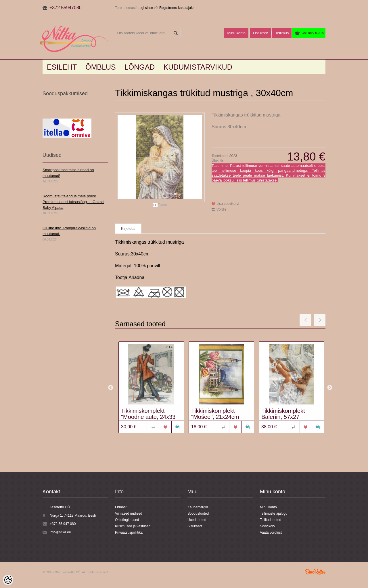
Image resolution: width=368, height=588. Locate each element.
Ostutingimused (127, 520)
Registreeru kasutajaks (177, 8)
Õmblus (101, 67)
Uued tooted (197, 520)
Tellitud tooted (271, 520)
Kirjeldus (128, 229)
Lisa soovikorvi (228, 204)
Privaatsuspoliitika (129, 532)
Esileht (62, 67)
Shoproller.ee (315, 572)
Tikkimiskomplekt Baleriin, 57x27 (283, 414)
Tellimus (282, 33)
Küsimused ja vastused (133, 526)
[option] (150, 388)
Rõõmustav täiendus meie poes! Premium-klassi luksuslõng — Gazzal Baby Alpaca (73, 202)
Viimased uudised (129, 513)
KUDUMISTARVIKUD (198, 67)
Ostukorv (313, 33)
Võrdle (222, 209)
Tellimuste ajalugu (274, 513)
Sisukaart (195, 526)
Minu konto (236, 33)
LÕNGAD (140, 67)
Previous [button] (111, 388)
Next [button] (330, 388)
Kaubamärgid (198, 507)
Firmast (121, 507)
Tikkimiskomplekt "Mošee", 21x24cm (215, 414)
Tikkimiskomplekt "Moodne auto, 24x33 (148, 414)
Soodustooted (198, 513)
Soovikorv (268, 526)
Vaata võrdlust (271, 532)
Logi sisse (145, 8)
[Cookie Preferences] (8, 580)
